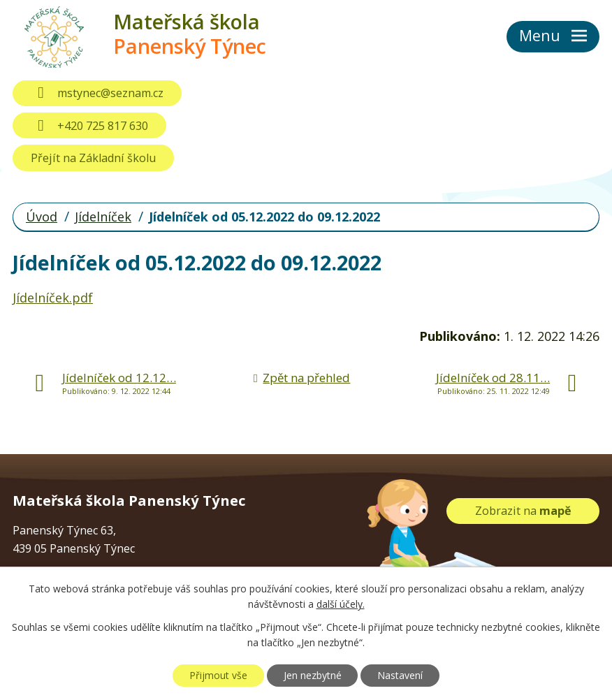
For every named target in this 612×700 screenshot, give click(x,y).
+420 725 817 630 (89, 126)
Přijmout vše (218, 675)
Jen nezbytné (313, 675)
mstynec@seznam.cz (97, 93)
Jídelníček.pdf (53, 298)
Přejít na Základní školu (93, 158)
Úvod (42, 217)
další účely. (341, 605)
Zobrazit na (523, 511)
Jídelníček (103, 217)
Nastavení (400, 675)
